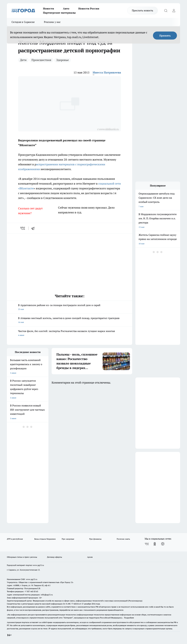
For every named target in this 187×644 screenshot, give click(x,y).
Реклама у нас (52, 22)
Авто (66, 8)
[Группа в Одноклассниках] (155, 544)
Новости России (89, 8)
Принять (165, 36)
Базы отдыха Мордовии (45, 539)
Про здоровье (68, 539)
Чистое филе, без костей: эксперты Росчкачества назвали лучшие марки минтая (70, 333)
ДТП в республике (15, 539)
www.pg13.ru (38, 565)
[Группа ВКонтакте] (147, 544)
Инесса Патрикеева (107, 72)
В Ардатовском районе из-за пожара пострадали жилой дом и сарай (70, 307)
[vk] (23, 228)
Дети (23, 60)
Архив (90, 557)
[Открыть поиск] (166, 11)
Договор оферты (55, 557)
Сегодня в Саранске (23, 22)
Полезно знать (123, 539)
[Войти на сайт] (174, 11)
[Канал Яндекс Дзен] (163, 544)
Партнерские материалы (59, 13)
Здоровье (62, 60)
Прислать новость (142, 10)
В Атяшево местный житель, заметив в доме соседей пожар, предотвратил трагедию (70, 320)
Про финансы (95, 539)
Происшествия (41, 60)
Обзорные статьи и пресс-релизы (22, 557)
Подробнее (129, 618)
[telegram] (34, 228)
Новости (49, 8)
